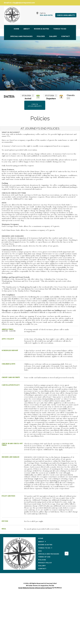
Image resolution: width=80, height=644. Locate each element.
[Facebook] (40, 578)
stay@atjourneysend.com (24, 3)
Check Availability (66, 15)
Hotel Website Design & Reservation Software (35, 588)
